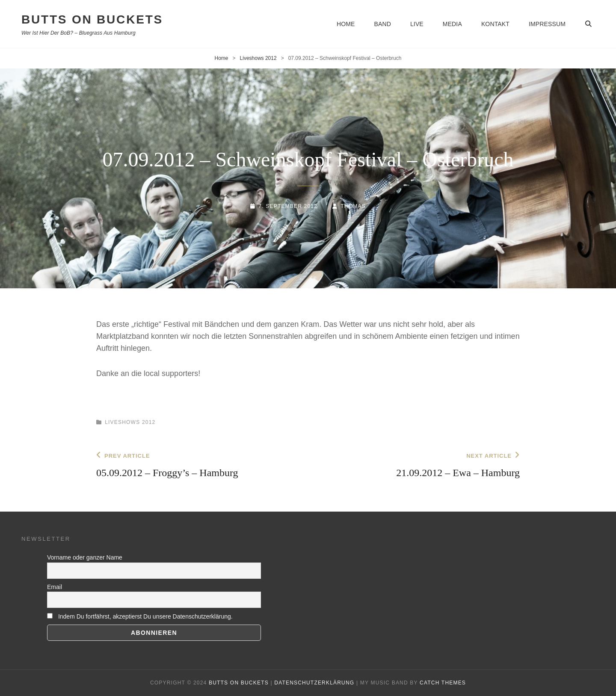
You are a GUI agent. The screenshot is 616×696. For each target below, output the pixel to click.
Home (346, 24)
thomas (353, 206)
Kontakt (495, 24)
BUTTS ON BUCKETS (92, 19)
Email (55, 587)
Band (382, 24)
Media (452, 24)
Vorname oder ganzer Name (85, 557)
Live (417, 24)
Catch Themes (443, 683)
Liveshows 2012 (258, 58)
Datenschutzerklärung (314, 683)
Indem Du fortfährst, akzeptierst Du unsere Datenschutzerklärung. (140, 616)
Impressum (547, 24)
